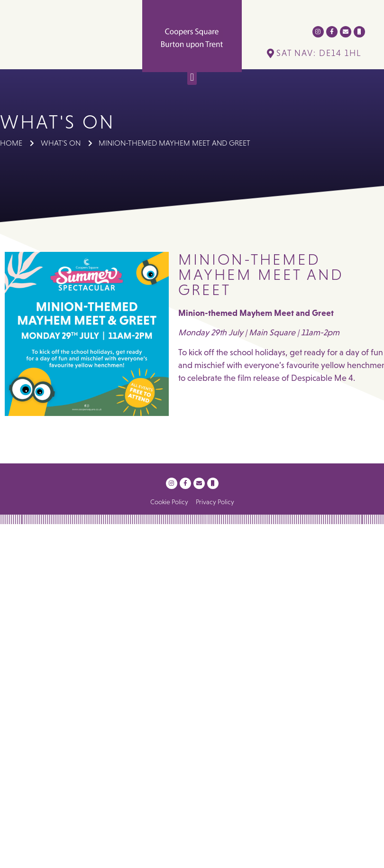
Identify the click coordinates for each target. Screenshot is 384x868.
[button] (192, 77)
